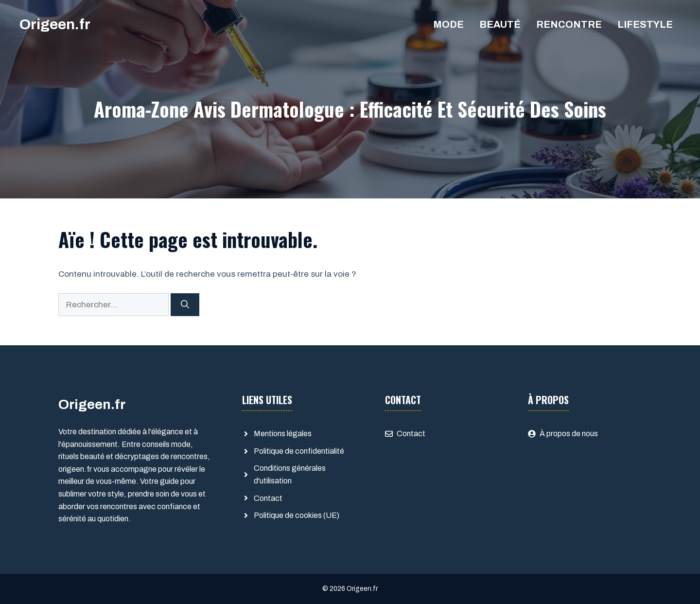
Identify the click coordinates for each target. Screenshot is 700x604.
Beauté (500, 24)
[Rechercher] (185, 305)
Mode (448, 24)
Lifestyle (645, 24)
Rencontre (569, 24)
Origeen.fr (55, 24)
